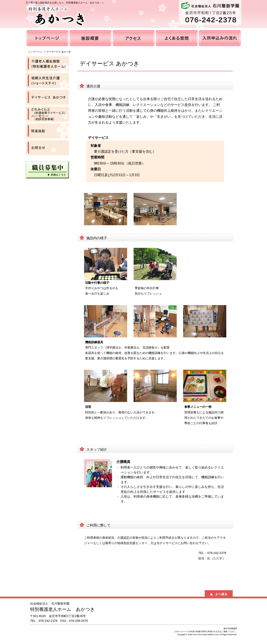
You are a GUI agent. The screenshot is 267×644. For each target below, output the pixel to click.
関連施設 (47, 131)
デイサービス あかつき (47, 97)
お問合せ (47, 148)
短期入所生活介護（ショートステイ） (47, 81)
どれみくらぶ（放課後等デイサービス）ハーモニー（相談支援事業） (47, 114)
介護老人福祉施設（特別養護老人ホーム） (47, 64)
